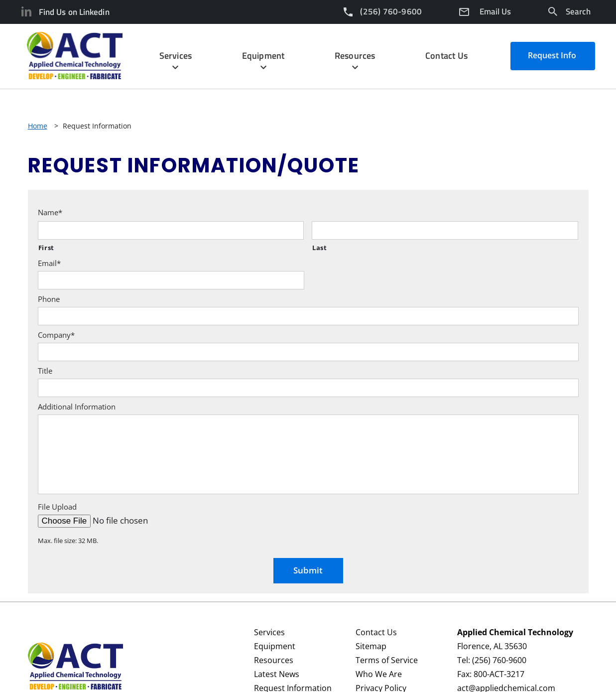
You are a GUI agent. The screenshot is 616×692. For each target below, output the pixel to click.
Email (49, 263)
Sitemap (371, 646)
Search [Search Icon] (578, 11)
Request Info (552, 55)
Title (45, 371)
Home (38, 126)
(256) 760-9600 (499, 660)
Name (50, 212)
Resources (274, 660)
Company (56, 335)
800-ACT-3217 (499, 674)
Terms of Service (387, 660)
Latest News (277, 674)
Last (320, 248)
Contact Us (376, 632)
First (46, 248)
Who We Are (379, 674)
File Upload (57, 507)
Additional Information (77, 407)
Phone (49, 299)
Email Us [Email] (495, 11)
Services (269, 632)
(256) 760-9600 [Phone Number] (391, 11)
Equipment (275, 646)
